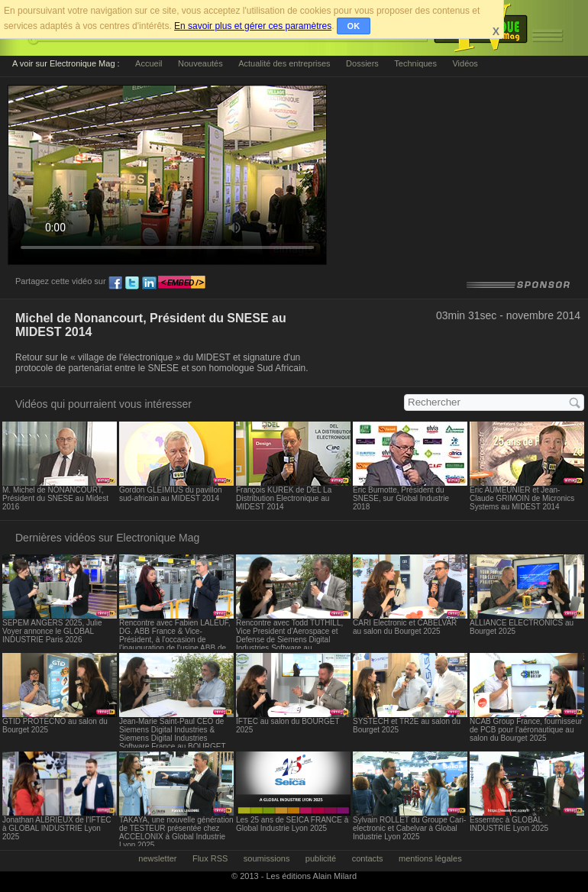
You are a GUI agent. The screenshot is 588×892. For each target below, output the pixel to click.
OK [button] (354, 26)
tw (132, 283)
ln (149, 283)
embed (182, 283)
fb (115, 283)
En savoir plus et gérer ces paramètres (253, 26)
